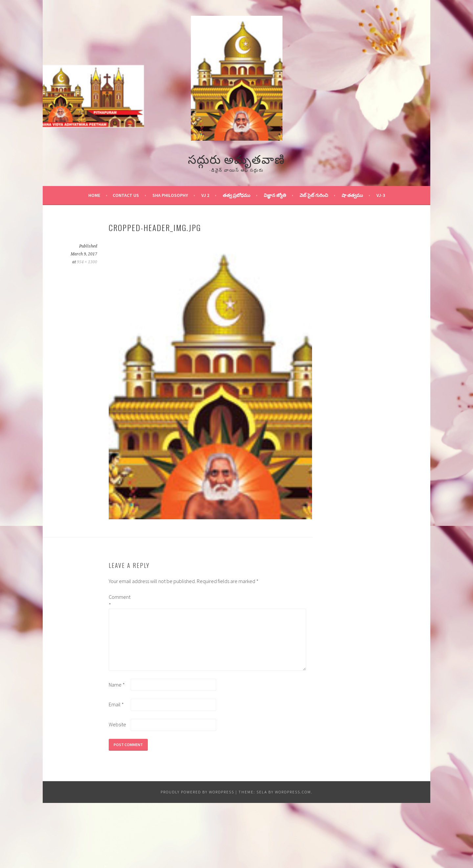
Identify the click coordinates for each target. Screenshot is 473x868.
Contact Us (126, 195)
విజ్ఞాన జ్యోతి (275, 195)
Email (116, 704)
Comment (119, 601)
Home (94, 195)
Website (117, 724)
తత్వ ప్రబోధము (236, 195)
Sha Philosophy (170, 195)
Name (117, 685)
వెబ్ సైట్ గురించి (314, 195)
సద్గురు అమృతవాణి (236, 158)
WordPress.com (293, 792)
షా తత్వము (352, 195)
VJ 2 (205, 195)
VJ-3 (381, 195)
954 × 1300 (87, 262)
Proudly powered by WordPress (197, 792)
